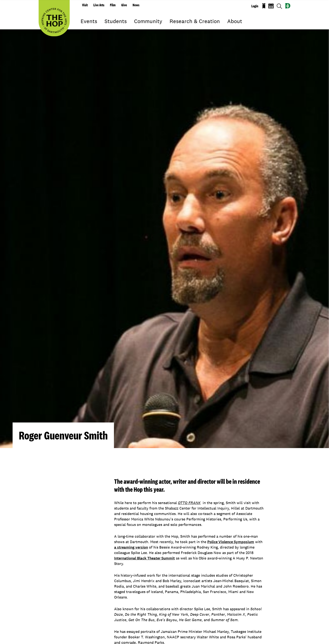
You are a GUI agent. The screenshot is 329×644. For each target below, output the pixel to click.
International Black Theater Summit (144, 558)
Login (255, 6)
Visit (85, 5)
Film (113, 5)
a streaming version (131, 547)
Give (124, 5)
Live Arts (99, 5)
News (136, 5)
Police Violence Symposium (231, 542)
